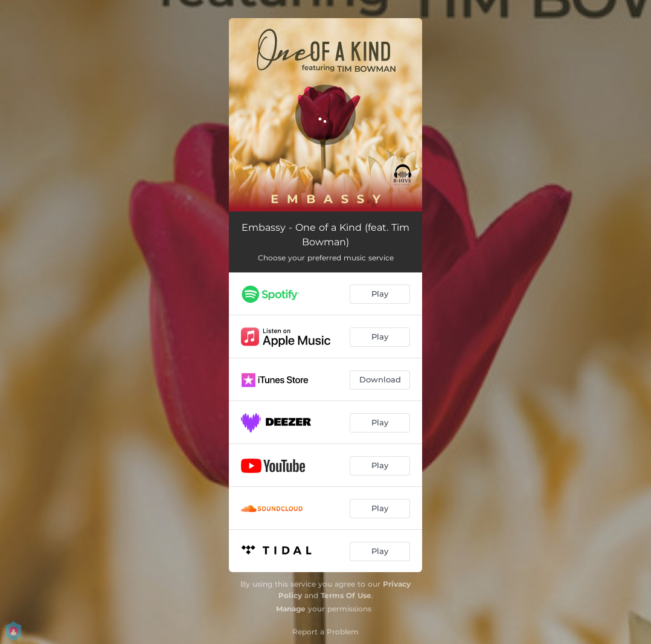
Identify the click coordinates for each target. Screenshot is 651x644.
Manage (291, 609)
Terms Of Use (346, 595)
